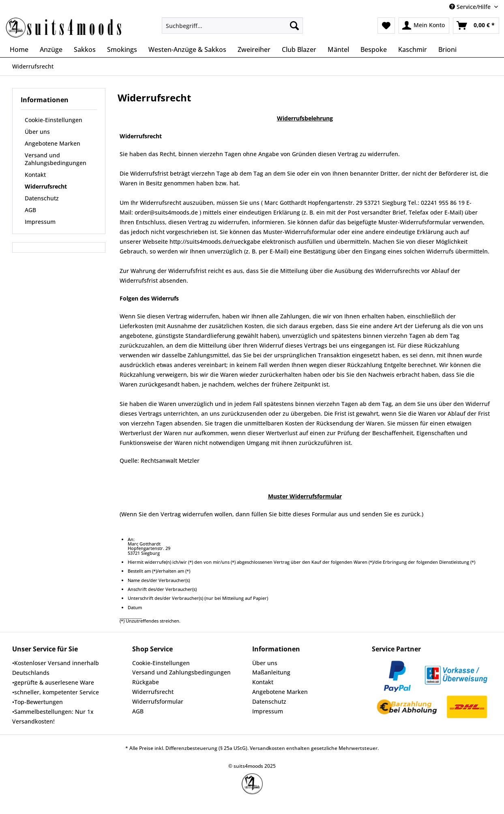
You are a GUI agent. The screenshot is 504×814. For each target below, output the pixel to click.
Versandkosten (267, 748)
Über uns (37, 132)
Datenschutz (42, 198)
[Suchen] (294, 26)
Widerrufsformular (158, 701)
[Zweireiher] (254, 49)
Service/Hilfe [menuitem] (471, 7)
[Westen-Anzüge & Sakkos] (187, 49)
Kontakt (35, 175)
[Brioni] (447, 49)
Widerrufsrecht (46, 186)
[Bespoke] (374, 49)
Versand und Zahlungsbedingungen (56, 159)
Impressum (40, 222)
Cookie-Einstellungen (54, 120)
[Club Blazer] (299, 49)
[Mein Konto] (424, 26)
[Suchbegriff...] (232, 26)
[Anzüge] (51, 49)
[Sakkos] (85, 49)
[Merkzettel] (386, 26)
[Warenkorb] (476, 26)
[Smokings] (122, 49)
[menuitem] (232, 29)
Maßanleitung (271, 672)
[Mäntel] (338, 49)
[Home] (19, 49)
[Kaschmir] (413, 49)
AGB (30, 210)
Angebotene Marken (53, 143)
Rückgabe (146, 682)
